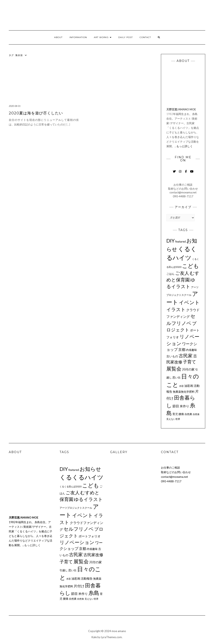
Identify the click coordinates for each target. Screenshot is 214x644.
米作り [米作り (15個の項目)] (184, 406)
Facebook (186, 173)
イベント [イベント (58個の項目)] (189, 302)
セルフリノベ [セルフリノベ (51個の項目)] (79, 529)
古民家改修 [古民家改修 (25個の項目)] (93, 555)
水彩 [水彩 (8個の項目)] (181, 386)
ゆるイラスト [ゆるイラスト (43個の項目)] (88, 499)
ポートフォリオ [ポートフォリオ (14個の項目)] (90, 536)
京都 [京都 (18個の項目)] (182, 350)
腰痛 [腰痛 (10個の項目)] (181, 414)
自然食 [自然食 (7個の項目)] (196, 414)
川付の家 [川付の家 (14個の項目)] (188, 369)
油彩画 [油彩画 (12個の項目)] (189, 386)
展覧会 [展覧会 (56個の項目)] (174, 369)
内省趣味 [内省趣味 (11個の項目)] (191, 350)
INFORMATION (78, 37)
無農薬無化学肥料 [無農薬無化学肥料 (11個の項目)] (184, 392)
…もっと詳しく (184, 146)
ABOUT (58, 37)
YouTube (192, 173)
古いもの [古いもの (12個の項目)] (172, 356)
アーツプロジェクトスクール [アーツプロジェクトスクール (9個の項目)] (76, 508)
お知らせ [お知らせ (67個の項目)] (90, 469)
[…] (68, 124)
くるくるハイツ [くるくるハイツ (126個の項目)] (82, 477)
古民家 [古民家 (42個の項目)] (186, 356)
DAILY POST (125, 37)
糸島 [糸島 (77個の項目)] (94, 593)
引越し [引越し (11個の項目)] (64, 570)
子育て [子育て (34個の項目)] (190, 362)
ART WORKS (103, 37)
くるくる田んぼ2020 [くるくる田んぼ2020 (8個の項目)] (71, 486)
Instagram (180, 173)
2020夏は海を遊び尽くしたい (36, 113)
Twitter (174, 173)
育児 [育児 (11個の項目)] (175, 414)
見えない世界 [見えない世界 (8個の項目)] (173, 419)
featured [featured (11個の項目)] (181, 241)
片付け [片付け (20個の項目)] (79, 586)
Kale (94, 637)
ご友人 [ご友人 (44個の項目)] (182, 273)
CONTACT (145, 37)
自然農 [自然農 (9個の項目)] (188, 414)
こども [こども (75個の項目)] (190, 266)
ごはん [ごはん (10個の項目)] (170, 274)
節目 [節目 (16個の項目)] (176, 406)
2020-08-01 (15, 106)
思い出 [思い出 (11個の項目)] (176, 377)
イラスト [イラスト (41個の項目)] (176, 309)
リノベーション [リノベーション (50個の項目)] (77, 542)
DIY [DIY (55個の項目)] (171, 241)
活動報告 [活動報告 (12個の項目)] (87, 578)
